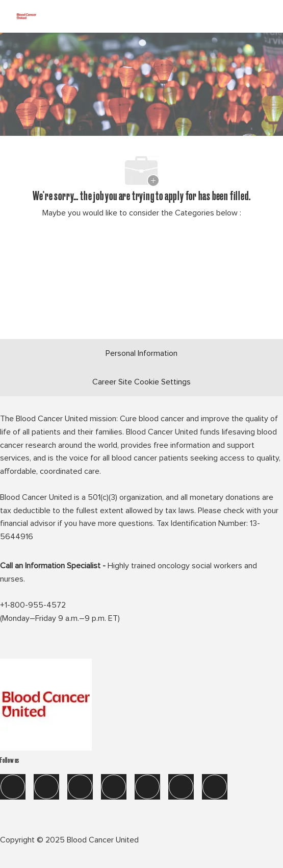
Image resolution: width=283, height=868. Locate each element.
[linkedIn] (46, 787)
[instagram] (114, 787)
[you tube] (181, 787)
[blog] (215, 787)
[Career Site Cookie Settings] (141, 382)
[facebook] (13, 787)
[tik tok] (147, 787)
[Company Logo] (27, 15)
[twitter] (80, 787)
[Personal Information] (141, 353)
